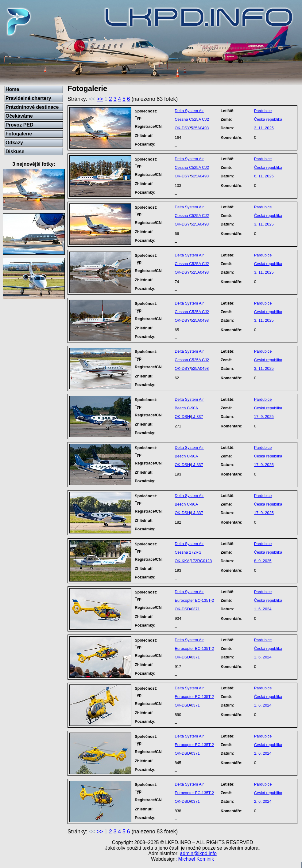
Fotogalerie (19, 134)
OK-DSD (182, 609)
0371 (195, 609)
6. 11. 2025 (264, 176)
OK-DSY (182, 128)
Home (12, 89)
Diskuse (15, 152)
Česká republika (268, 119)
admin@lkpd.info (198, 853)
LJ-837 (197, 417)
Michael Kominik (196, 859)
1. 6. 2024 (263, 609)
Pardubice (263, 111)
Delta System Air (189, 111)
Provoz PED (19, 125)
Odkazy (14, 143)
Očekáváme (19, 116)
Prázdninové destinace (32, 107)
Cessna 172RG (188, 552)
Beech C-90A (186, 408)
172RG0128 (201, 561)
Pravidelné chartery (28, 98)
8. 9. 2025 (263, 561)
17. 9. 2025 (264, 417)
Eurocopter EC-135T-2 (194, 600)
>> (100, 99)
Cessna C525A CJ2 (192, 119)
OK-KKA (182, 561)
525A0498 (200, 128)
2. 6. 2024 (263, 753)
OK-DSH (182, 417)
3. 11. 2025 (264, 128)
